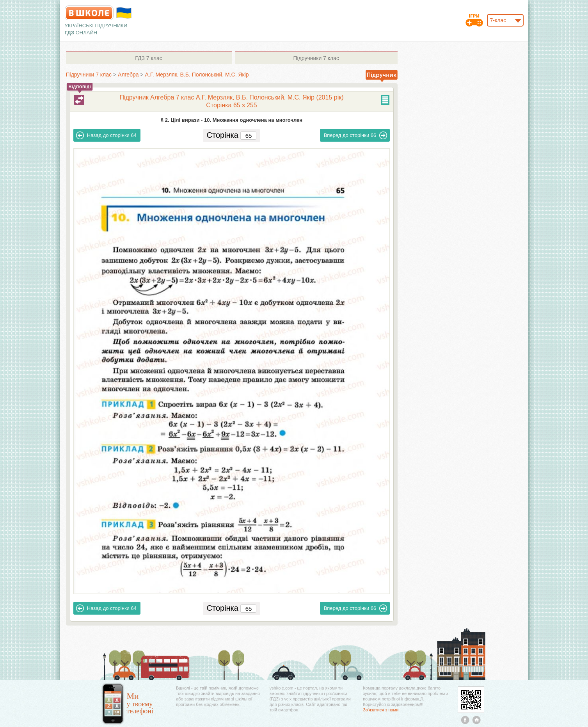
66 (356, 135)
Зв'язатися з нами (381, 710)
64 (106, 135)
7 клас (148, 58)
